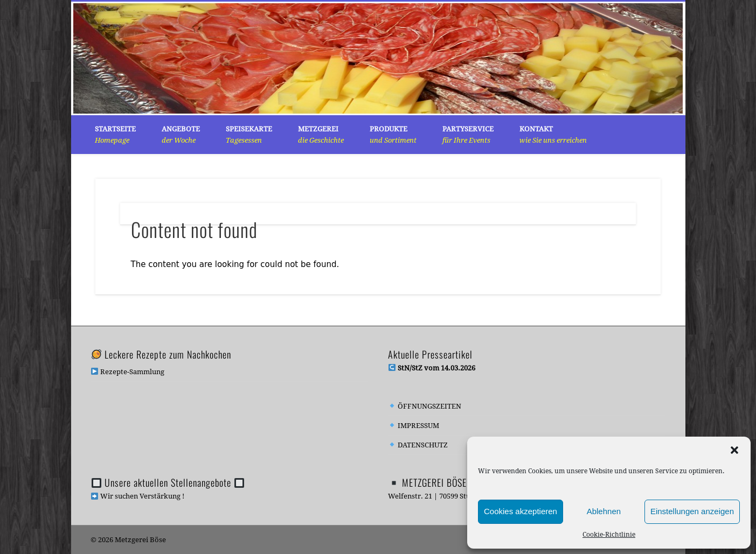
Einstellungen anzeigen (692, 511)
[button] (734, 450)
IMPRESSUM (414, 426)
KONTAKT (553, 135)
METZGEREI (321, 135)
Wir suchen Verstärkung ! (138, 496)
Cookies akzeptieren (521, 511)
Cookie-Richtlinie (609, 535)
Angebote (181, 135)
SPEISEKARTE (249, 135)
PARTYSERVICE (468, 135)
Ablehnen (604, 511)
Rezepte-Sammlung (128, 372)
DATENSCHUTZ (418, 445)
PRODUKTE (393, 135)
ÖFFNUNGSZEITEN (425, 406)
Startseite (115, 135)
